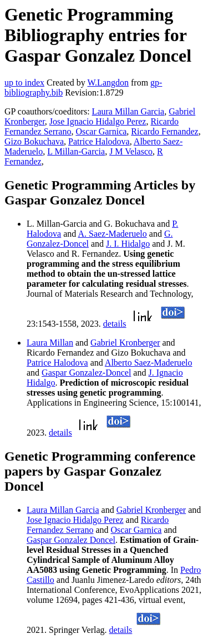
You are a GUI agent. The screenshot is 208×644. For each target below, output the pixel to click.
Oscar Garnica (101, 131)
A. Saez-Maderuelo (112, 234)
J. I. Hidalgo (128, 244)
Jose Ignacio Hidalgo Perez (98, 121)
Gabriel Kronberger (125, 343)
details (115, 324)
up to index (24, 83)
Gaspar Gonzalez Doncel (71, 540)
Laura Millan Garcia (128, 111)
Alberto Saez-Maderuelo (149, 363)
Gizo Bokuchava (34, 141)
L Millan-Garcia (76, 151)
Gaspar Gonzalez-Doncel (86, 373)
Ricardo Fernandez (164, 131)
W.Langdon (108, 83)
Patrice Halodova (99, 141)
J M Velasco (131, 151)
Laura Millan (50, 343)
